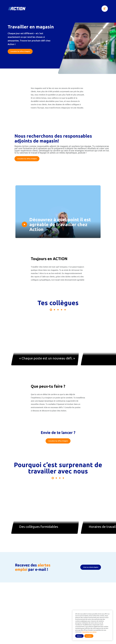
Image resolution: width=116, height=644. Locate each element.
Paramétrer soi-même (89, 632)
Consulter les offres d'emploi (20, 51)
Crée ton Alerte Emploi (91, 592)
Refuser (79, 636)
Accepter (89, 636)
